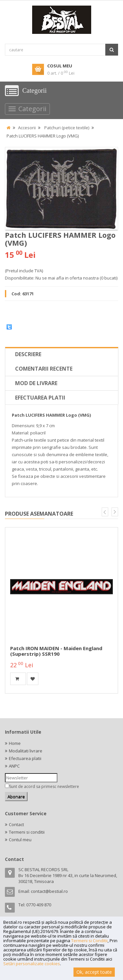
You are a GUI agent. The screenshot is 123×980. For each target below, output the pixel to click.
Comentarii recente (44, 369)
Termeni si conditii (27, 832)
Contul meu (20, 840)
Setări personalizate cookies (32, 964)
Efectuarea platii (40, 398)
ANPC (14, 766)
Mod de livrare (36, 383)
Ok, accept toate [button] (94, 972)
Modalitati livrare (26, 751)
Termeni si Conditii (89, 941)
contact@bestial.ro (49, 891)
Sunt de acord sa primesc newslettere (44, 786)
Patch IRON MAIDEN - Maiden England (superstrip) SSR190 (56, 651)
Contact (16, 824)
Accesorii (27, 128)
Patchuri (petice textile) (67, 128)
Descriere (28, 354)
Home (15, 743)
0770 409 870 (39, 905)
